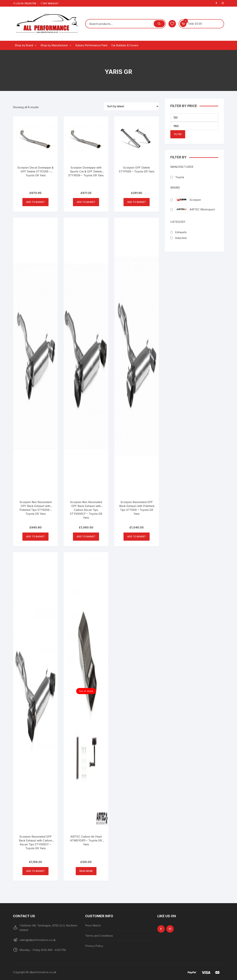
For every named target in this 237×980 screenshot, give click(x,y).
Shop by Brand (26, 45)
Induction (181, 238)
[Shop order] (131, 106)
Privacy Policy (94, 946)
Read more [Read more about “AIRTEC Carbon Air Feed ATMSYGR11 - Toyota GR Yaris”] (86, 871)
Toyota (180, 177)
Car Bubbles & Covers (125, 45)
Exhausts (181, 232)
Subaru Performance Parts (91, 45)
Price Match (93, 925)
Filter (178, 134)
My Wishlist (50, 3)
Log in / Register (25, 3)
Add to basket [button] (35, 202)
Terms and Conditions (99, 936)
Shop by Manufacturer (56, 45)
